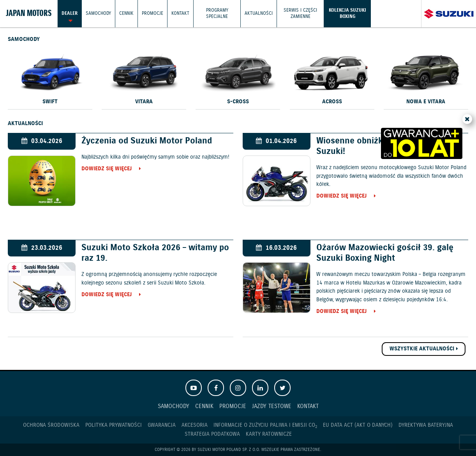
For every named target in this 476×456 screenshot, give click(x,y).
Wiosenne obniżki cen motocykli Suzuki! (380, 146)
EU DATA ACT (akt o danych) (358, 425)
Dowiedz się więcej (107, 169)
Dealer (70, 13)
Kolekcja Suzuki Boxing (347, 13)
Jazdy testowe (272, 406)
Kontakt (180, 13)
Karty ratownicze (269, 434)
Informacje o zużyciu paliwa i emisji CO (265, 425)
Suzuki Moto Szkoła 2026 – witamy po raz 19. (155, 253)
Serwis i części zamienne (300, 13)
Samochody (98, 13)
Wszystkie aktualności (422, 349)
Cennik (126, 13)
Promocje (152, 13)
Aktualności (259, 13)
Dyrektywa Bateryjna (426, 425)
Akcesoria (195, 425)
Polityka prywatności (114, 425)
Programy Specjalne (217, 13)
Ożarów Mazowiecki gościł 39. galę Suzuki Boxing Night (385, 253)
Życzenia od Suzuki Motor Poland (147, 141)
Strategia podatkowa (212, 434)
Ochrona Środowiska (51, 425)
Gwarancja (162, 425)
